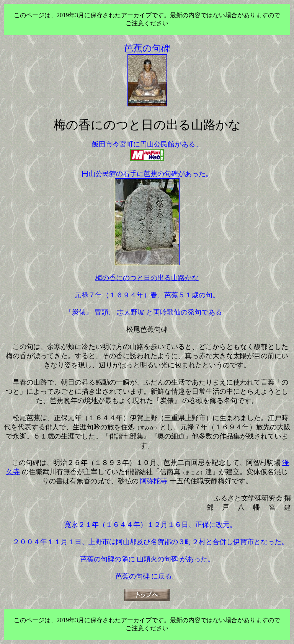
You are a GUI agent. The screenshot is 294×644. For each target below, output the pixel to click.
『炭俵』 (79, 312)
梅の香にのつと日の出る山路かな (147, 278)
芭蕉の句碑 (132, 576)
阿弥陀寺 (154, 481)
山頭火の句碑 (157, 559)
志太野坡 (131, 312)
